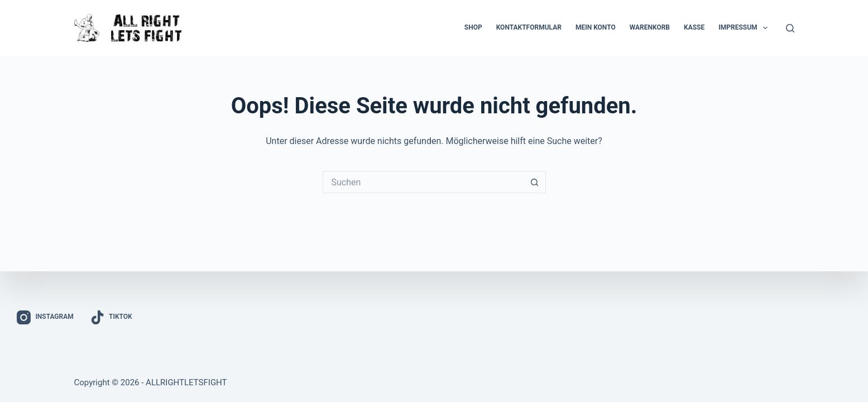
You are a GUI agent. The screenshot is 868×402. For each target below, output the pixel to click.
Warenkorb (650, 27)
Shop (473, 27)
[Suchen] (790, 28)
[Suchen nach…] (423, 182)
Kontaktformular (529, 27)
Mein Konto (596, 27)
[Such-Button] (535, 182)
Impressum (745, 28)
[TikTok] (111, 317)
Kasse (694, 27)
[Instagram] (45, 317)
